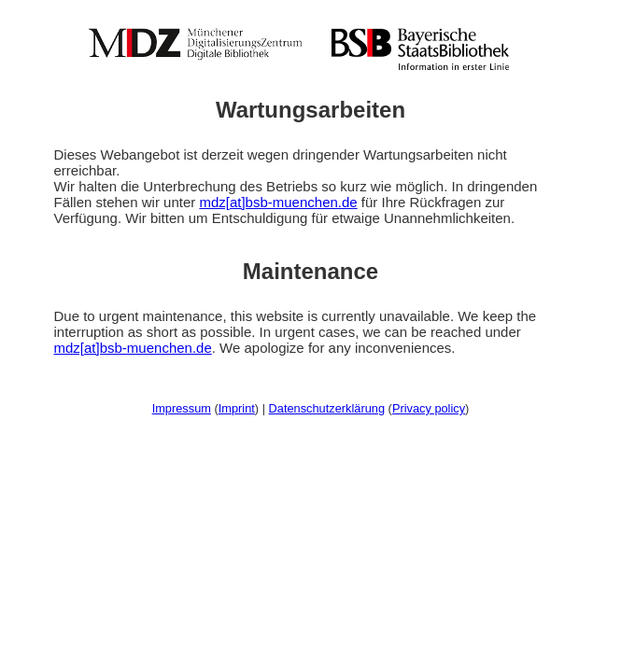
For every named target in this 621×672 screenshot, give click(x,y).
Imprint (237, 408)
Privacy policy (429, 408)
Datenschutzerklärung (327, 408)
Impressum (182, 408)
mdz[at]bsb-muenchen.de (278, 202)
